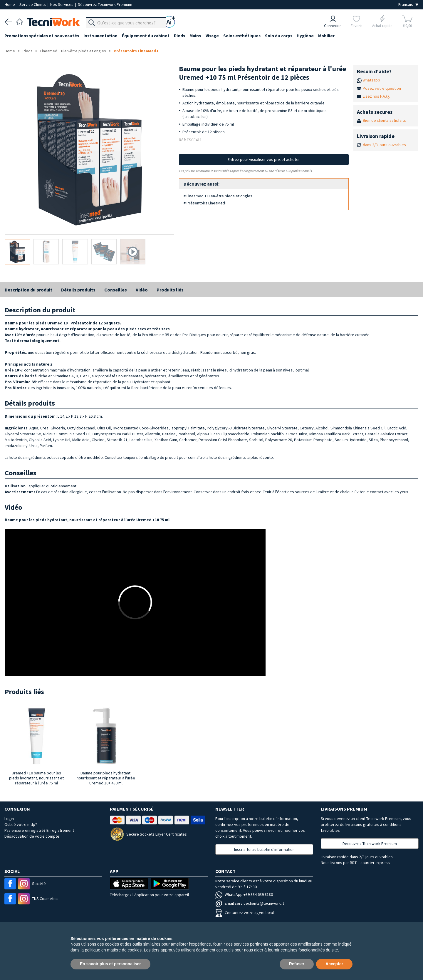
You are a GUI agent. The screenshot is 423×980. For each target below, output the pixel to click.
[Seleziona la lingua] (408, 5)
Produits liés (170, 290)
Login (9, 819)
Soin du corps (281, 36)
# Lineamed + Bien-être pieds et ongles (218, 196)
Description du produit (28, 290)
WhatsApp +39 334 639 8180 (244, 894)
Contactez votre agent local (245, 913)
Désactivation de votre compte (32, 836)
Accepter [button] (334, 964)
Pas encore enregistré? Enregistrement (39, 830)
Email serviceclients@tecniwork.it (250, 903)
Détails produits (78, 290)
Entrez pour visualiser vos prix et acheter (264, 159)
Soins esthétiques (244, 36)
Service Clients (33, 4)
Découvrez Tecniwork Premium (105, 4)
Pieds (181, 36)
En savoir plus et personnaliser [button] (110, 964)
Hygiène (308, 36)
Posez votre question (382, 88)
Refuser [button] (297, 964)
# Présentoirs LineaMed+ (205, 203)
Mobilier (329, 36)
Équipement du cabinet (147, 36)
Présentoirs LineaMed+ (136, 51)
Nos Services (62, 4)
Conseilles (116, 290)
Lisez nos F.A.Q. (376, 96)
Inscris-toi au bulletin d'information (264, 849)
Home (10, 4)
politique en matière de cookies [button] (113, 950)
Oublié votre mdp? (21, 824)
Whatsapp (371, 80)
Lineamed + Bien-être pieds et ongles (73, 51)
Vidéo (142, 290)
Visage (214, 36)
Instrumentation (101, 36)
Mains (197, 36)
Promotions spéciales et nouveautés (42, 36)
